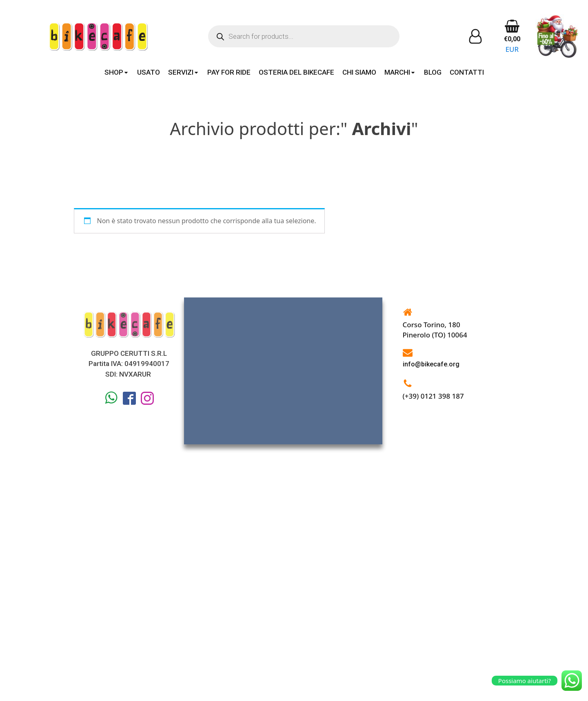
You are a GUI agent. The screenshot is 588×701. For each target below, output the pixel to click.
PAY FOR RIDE (229, 72)
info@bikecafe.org (431, 364)
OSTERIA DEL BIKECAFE (296, 72)
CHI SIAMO (359, 72)
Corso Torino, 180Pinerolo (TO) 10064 (435, 330)
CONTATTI (467, 72)
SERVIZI (184, 72)
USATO (149, 72)
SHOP (117, 72)
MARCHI (400, 72)
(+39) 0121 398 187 (433, 396)
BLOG (433, 72)
